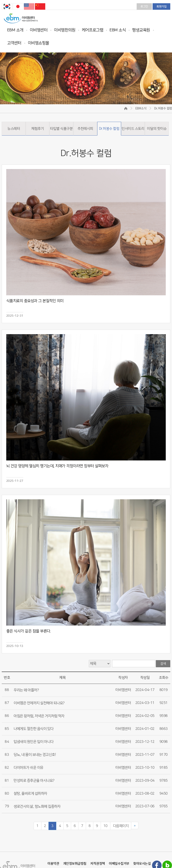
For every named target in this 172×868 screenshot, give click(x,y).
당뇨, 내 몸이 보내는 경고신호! (35, 755)
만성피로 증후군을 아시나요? (34, 781)
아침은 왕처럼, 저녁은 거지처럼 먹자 (39, 716)
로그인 (144, 6)
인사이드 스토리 (133, 129)
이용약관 (53, 864)
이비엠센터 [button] (39, 30)
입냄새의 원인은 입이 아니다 (34, 742)
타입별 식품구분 (61, 129)
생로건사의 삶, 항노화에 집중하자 (37, 806)
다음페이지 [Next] (121, 826)
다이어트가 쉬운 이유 (28, 768)
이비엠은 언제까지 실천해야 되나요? (39, 703)
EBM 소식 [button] (118, 30)
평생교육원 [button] (141, 30)
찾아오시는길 (142, 864)
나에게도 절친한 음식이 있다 (34, 729)
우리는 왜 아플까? (26, 690)
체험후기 (38, 129)
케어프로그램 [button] (92, 30)
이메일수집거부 (119, 864)
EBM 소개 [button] (15, 30)
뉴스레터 (14, 129)
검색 (163, 664)
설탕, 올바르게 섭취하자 (30, 794)
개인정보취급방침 (75, 864)
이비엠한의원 (65, 30)
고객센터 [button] (14, 43)
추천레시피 (85, 129)
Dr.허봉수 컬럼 (109, 129)
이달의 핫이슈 (157, 129)
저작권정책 (98, 864)
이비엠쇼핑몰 (38, 43)
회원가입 (161, 6)
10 (106, 826)
